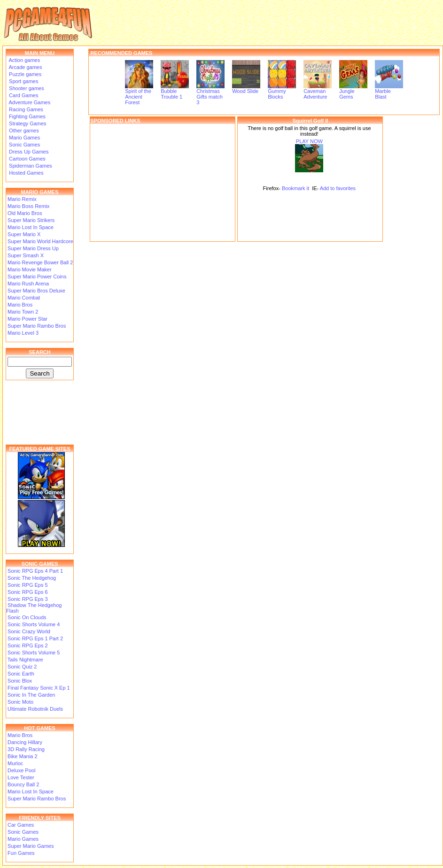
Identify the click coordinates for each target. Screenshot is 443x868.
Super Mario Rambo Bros (37, 326)
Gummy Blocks (282, 92)
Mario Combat (24, 298)
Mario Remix (22, 199)
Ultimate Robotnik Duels (35, 709)
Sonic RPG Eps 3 (28, 599)
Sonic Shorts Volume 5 (34, 653)
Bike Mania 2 (23, 756)
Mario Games (24, 138)
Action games (24, 60)
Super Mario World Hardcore (40, 241)
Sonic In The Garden (31, 695)
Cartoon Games (27, 159)
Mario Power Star (27, 319)
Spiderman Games (30, 166)
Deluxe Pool (21, 770)
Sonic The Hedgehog (32, 578)
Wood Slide (246, 89)
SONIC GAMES (39, 564)
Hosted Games (26, 173)
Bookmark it (295, 188)
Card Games (23, 95)
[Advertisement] (163, 183)
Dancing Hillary (25, 742)
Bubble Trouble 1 (175, 92)
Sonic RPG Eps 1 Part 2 (35, 638)
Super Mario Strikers (31, 220)
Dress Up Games (28, 152)
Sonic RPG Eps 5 (28, 585)
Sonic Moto (20, 702)
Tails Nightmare (25, 660)
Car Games (21, 825)
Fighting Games (27, 116)
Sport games (23, 81)
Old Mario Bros (25, 213)
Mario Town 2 (23, 312)
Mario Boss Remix (28, 206)
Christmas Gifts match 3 (210, 94)
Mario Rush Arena (28, 284)
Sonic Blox (20, 681)
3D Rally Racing (26, 749)
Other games (23, 131)
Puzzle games (24, 74)
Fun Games (21, 853)
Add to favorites (338, 188)
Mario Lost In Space (31, 227)
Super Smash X (26, 255)
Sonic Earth (21, 674)
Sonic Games (24, 145)
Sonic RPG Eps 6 (28, 592)
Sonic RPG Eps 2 (28, 645)
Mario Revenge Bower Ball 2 (40, 262)
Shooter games (26, 88)
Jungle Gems (353, 92)
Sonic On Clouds (27, 617)
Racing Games (25, 109)
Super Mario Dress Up (33, 248)
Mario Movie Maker (30, 269)
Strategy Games (27, 123)
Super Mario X (24, 234)
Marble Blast (389, 92)
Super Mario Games (31, 846)
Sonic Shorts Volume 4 (34, 624)
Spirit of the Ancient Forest (139, 94)
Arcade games (25, 67)
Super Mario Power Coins (37, 277)
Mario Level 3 (23, 333)
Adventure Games (29, 102)
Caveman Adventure (318, 92)
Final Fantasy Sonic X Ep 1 (39, 688)
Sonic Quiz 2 (22, 667)
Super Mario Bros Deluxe (36, 291)
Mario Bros (20, 305)
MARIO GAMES (39, 192)
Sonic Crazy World (29, 631)
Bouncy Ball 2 (23, 784)
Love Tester (21, 777)
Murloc (15, 763)
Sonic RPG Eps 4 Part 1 (35, 571)
